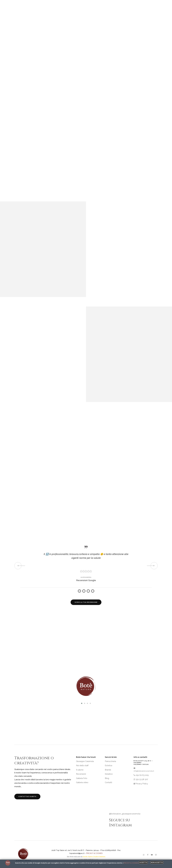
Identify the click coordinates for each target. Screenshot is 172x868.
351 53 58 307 (141, 779)
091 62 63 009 (141, 775)
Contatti (108, 782)
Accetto (143, 862)
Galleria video (82, 782)
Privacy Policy (141, 784)
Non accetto (157, 862)
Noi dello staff (82, 765)
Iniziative (109, 774)
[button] (82, 703)
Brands (108, 770)
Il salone (80, 770)
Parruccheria (110, 761)
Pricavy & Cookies (94, 853)
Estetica (109, 765)
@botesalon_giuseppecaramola (125, 814)
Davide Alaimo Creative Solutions (94, 857)
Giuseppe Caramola (85, 761)
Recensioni (81, 774)
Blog (107, 778)
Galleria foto (82, 778)
